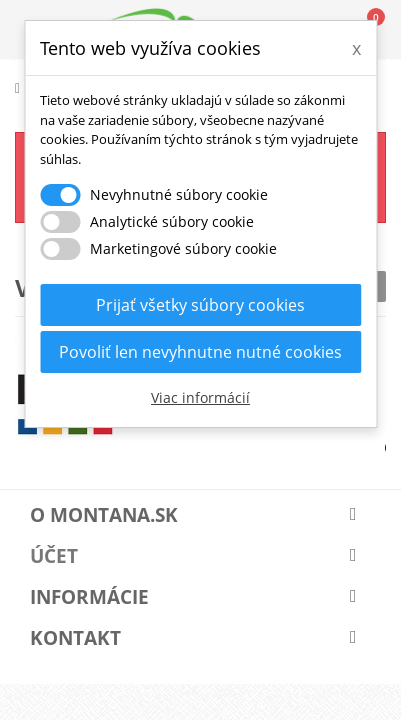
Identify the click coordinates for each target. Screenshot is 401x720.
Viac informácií (200, 397)
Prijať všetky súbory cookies (200, 305)
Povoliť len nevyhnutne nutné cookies (200, 352)
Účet (54, 556)
